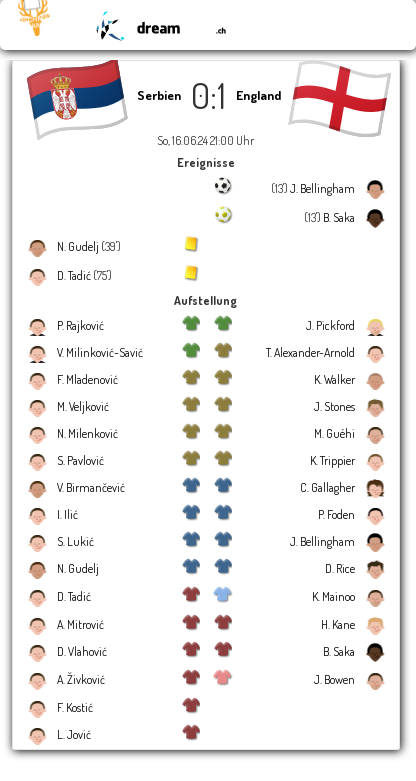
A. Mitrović (80, 624)
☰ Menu (371, 25)
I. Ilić (67, 514)
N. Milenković (87, 433)
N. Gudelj (78, 246)
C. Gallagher (327, 487)
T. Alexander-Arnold (310, 352)
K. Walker (334, 379)
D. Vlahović (82, 651)
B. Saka (339, 217)
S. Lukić (75, 541)
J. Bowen (334, 679)
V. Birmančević (91, 487)
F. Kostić (75, 707)
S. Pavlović (80, 460)
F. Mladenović (87, 379)
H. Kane (338, 624)
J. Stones (334, 406)
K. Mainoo (333, 596)
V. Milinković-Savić (100, 352)
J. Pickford (330, 325)
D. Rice (340, 568)
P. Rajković (80, 325)
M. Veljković (83, 406)
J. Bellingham (322, 188)
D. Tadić (74, 275)
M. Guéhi (334, 433)
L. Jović (74, 734)
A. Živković (81, 679)
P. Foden (336, 514)
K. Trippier (332, 460)
